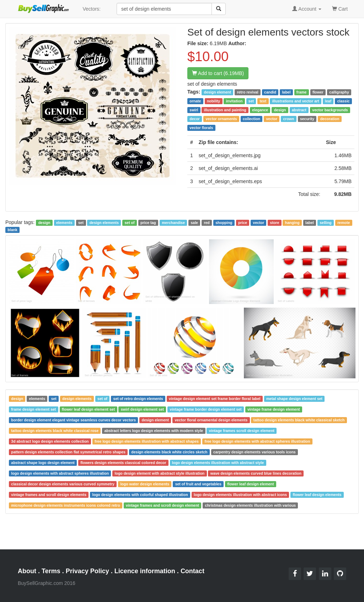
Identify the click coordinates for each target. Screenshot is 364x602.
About (27, 571)
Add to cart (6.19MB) (218, 73)
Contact (192, 571)
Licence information (145, 571)
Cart (340, 8)
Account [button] (307, 9)
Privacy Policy (87, 571)
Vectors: (92, 9)
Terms (51, 571)
